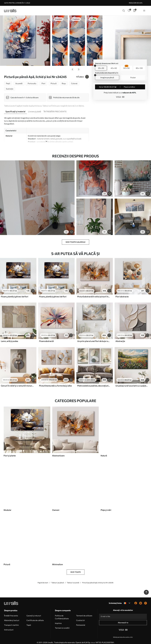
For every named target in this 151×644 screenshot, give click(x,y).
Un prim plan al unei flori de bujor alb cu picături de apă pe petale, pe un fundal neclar (94, 339)
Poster (133, 77)
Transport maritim (11, 622)
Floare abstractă (46, 339)
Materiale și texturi (12, 618)
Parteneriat (81, 622)
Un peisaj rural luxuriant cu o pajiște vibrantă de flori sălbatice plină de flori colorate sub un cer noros (132, 383)
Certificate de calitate (35, 618)
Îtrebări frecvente (11, 613)
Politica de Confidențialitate (62, 614)
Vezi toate (76, 569)
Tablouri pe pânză (58, 580)
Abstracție (120, 339)
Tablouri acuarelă (73, 580)
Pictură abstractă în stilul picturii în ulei (94, 294)
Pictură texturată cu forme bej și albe (55, 383)
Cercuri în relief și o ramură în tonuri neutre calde (17, 383)
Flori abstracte (122, 294)
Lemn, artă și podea (9, 339)
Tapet (29, 622)
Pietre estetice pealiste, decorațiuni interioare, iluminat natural (94, 383)
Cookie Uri (80, 618)
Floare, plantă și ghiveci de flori (15, 294)
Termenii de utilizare (84, 613)
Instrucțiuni (9, 627)
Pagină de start (43, 580)
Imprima (58, 621)
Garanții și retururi (34, 613)
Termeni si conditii (62, 625)
